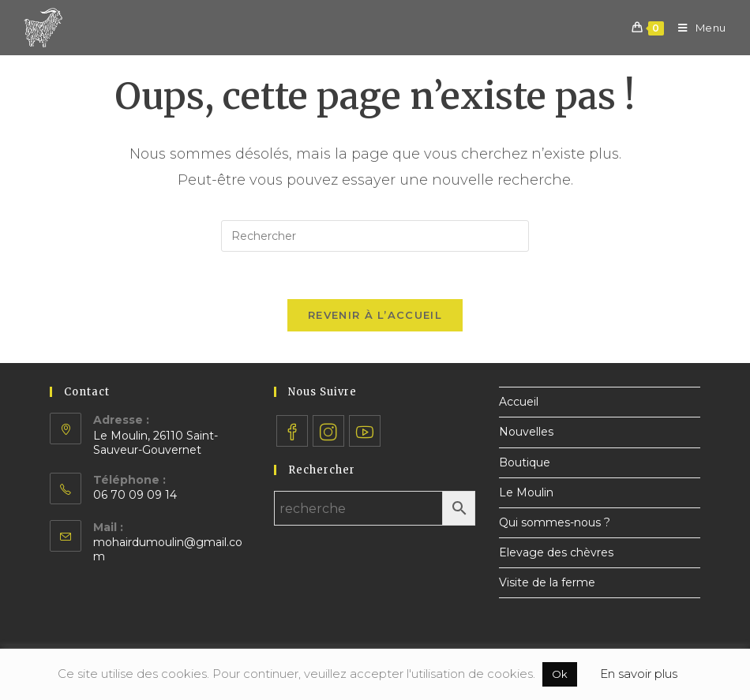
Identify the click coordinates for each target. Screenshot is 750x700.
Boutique (525, 462)
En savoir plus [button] (639, 674)
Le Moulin (526, 492)
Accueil (519, 402)
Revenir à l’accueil (375, 315)
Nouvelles (526, 432)
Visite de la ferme (547, 582)
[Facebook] (292, 431)
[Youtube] (365, 431)
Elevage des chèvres (556, 552)
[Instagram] (328, 431)
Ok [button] (560, 674)
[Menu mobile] (696, 28)
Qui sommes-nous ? (555, 522)
